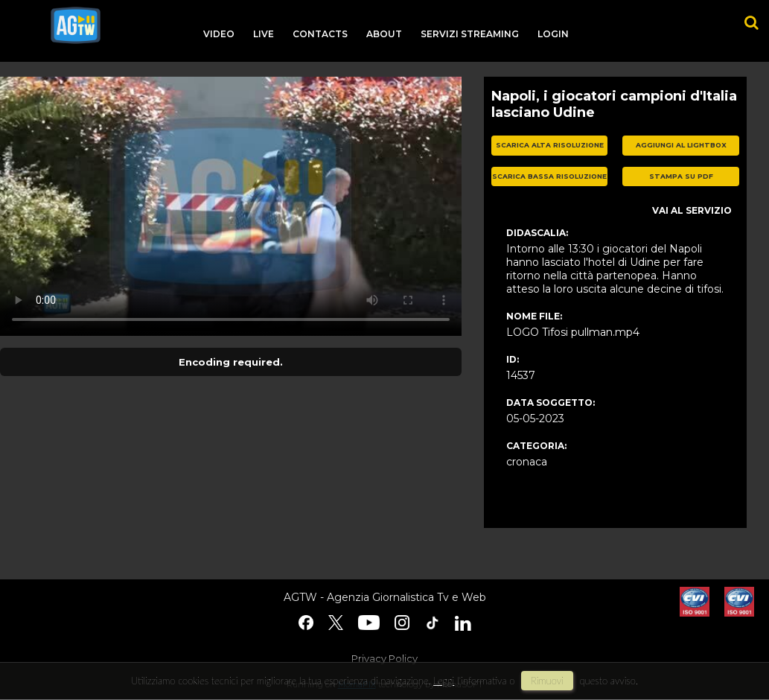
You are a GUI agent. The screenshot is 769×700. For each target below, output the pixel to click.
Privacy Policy (384, 658)
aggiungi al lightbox (681, 145)
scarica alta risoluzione (550, 145)
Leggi (444, 681)
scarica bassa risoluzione (549, 176)
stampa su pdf (681, 176)
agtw (76, 25)
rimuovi (547, 681)
